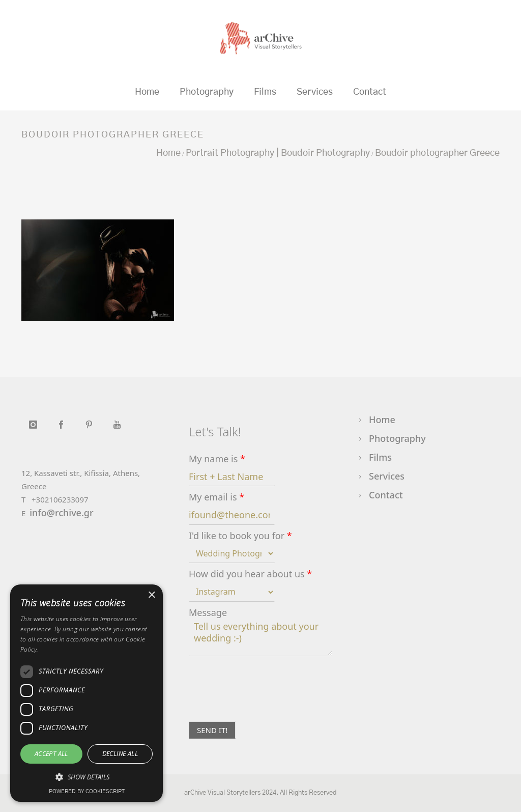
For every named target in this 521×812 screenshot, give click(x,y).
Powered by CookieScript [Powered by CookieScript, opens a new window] (87, 791)
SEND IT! (212, 730)
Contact (370, 92)
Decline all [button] (120, 754)
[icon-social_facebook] (63, 424)
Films (265, 92)
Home (147, 92)
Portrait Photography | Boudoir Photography (278, 153)
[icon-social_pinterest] (91, 424)
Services (315, 92)
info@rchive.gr (61, 513)
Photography (207, 92)
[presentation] (266, 705)
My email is (216, 497)
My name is (217, 459)
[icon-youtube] (117, 424)
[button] (86, 777)
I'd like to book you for (240, 536)
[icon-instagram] (35, 424)
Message (208, 613)
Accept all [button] (51, 754)
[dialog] (86, 693)
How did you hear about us (250, 574)
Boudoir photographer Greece (437, 153)
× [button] (151, 595)
